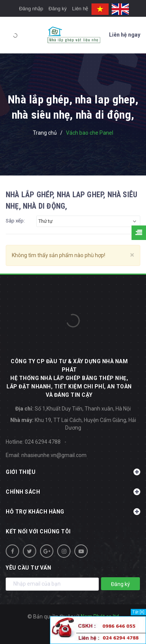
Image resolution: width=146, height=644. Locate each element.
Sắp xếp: (15, 221)
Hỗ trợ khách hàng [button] (73, 512)
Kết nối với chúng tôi (38, 531)
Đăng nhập (31, 9)
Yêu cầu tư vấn (28, 568)
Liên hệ (80, 9)
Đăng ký (58, 9)
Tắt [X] (138, 612)
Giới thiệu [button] (73, 472)
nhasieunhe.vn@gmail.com (54, 455)
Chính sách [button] (73, 492)
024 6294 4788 (43, 442)
